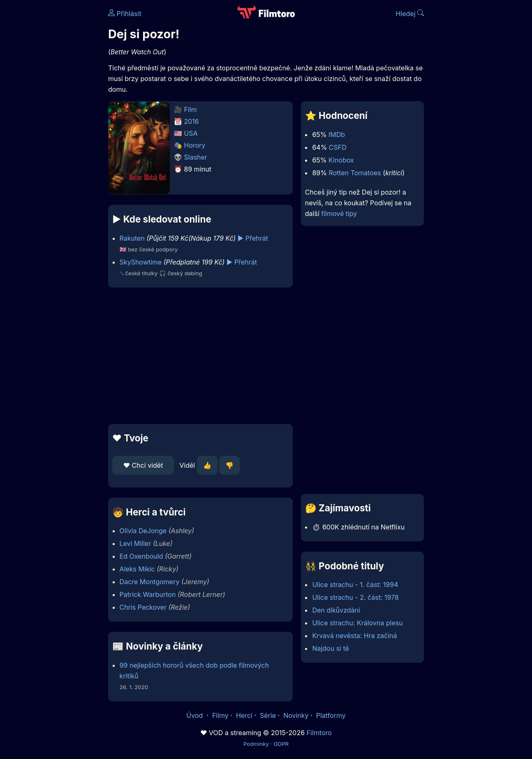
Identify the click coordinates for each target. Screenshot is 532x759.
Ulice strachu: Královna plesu (357, 623)
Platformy (331, 715)
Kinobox (341, 160)
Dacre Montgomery (150, 582)
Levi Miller (135, 543)
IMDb (337, 135)
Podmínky (256, 744)
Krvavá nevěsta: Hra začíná (354, 636)
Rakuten (132, 238)
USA (191, 133)
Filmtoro (319, 733)
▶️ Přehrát (253, 238)
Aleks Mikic (137, 569)
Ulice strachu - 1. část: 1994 (355, 585)
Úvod (195, 715)
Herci (244, 715)
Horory (195, 145)
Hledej (410, 14)
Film (191, 109)
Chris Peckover (143, 607)
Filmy (220, 715)
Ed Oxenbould (141, 556)
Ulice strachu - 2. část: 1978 (355, 597)
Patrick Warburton (148, 594)
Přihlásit (125, 14)
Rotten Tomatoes (355, 173)
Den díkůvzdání (336, 610)
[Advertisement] (200, 356)
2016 (192, 121)
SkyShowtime (141, 262)
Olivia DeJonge (143, 531)
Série (268, 715)
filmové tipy (339, 214)
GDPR (281, 744)
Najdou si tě (331, 648)
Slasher (196, 157)
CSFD (338, 147)
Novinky (296, 715)
